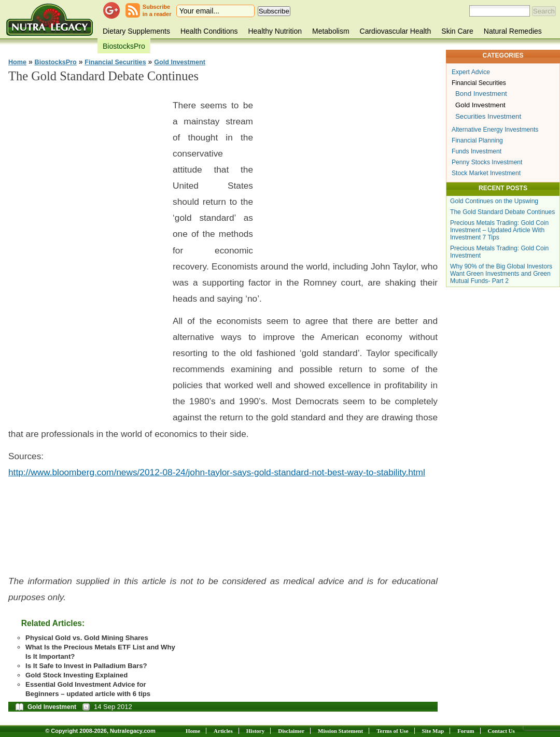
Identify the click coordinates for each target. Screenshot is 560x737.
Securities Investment (488, 116)
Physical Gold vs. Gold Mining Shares (87, 638)
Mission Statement (340, 731)
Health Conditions (209, 31)
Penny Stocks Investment (487, 162)
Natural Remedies (513, 31)
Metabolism (331, 31)
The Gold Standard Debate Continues (502, 212)
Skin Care (457, 31)
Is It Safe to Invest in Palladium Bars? (86, 666)
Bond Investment (481, 94)
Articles (223, 731)
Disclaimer (291, 731)
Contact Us (501, 731)
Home (17, 62)
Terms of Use (392, 731)
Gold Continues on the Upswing (494, 201)
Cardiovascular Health (396, 31)
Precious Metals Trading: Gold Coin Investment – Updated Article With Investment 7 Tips (499, 230)
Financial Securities (115, 62)
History (255, 731)
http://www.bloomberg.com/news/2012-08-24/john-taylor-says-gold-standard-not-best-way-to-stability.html (217, 472)
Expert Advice (471, 72)
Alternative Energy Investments (495, 130)
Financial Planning (477, 140)
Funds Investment (477, 151)
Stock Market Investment (486, 173)
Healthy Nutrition (275, 31)
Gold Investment (180, 62)
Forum (466, 731)
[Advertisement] (86, 249)
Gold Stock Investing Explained (76, 675)
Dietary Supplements (136, 31)
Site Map (433, 731)
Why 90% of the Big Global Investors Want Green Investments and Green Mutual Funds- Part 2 (501, 274)
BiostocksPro (124, 46)
